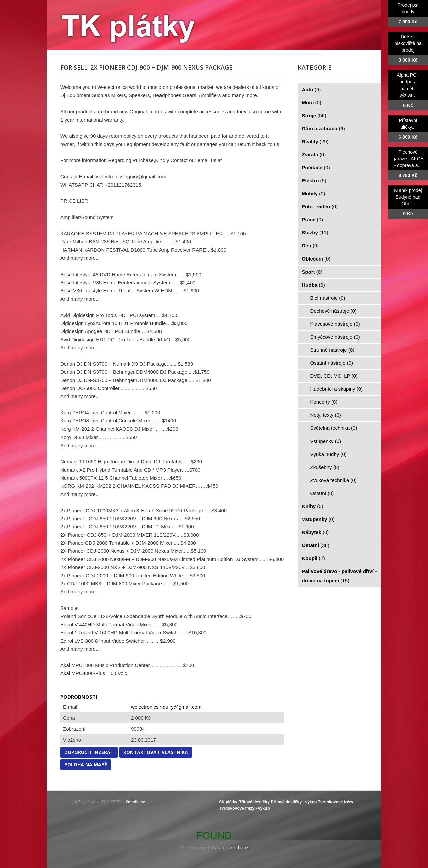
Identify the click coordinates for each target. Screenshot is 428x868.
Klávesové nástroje (335, 324)
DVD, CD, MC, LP (334, 376)
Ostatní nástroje (332, 363)
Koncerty (324, 402)
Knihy (313, 506)
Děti (310, 246)
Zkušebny (325, 467)
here (243, 847)
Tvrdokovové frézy (336, 802)
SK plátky (228, 802)
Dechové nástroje (334, 311)
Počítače (316, 167)
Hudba (313, 285)
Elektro (314, 181)
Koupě (313, 558)
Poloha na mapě (86, 765)
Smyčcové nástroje (335, 337)
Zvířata (314, 154)
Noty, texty (326, 415)
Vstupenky (326, 441)
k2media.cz (134, 802)
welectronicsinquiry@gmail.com (166, 707)
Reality (315, 141)
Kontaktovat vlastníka (156, 752)
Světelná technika (334, 428)
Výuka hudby (329, 454)
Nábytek (315, 532)
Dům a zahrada (324, 128)
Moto (312, 102)
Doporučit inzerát (89, 752)
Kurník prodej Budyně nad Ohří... (408, 197)
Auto (311, 89)
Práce (312, 220)
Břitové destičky (254, 802)
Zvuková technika (334, 480)
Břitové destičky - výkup (294, 802)
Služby (315, 233)
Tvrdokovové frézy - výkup (244, 808)
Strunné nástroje (333, 350)
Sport (312, 272)
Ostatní (322, 493)
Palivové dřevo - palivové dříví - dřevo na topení (339, 576)
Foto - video (320, 207)
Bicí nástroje (328, 298)
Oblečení (316, 259)
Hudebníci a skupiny (337, 389)
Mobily (314, 194)
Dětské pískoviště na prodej (408, 43)
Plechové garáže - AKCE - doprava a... (408, 159)
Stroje (314, 115)
